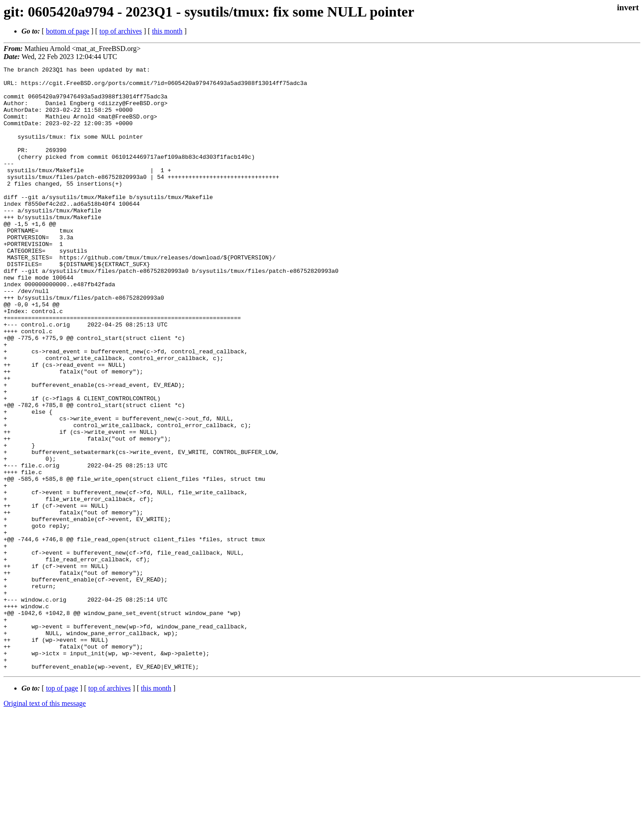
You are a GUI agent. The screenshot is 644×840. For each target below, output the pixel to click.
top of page (62, 809)
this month (167, 31)
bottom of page (68, 31)
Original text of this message (45, 824)
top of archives (121, 31)
